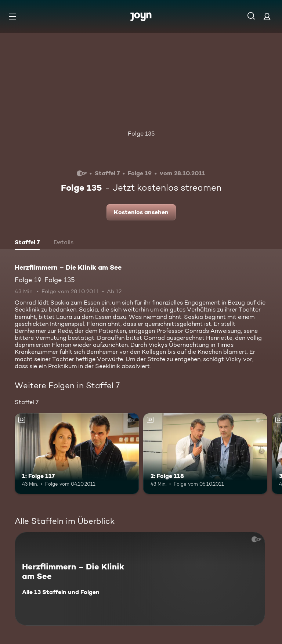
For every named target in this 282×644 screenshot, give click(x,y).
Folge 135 (141, 134)
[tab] (27, 243)
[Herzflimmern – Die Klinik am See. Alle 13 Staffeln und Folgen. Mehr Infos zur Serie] (140, 579)
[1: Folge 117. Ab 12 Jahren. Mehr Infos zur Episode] (77, 454)
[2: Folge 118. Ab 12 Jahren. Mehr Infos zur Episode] (205, 454)
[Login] (267, 16)
